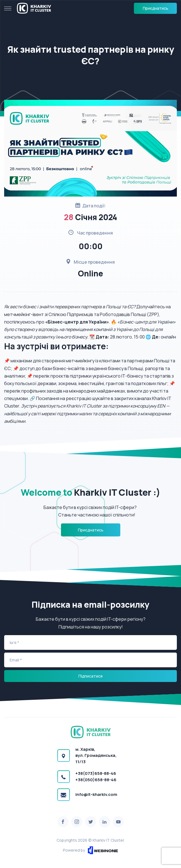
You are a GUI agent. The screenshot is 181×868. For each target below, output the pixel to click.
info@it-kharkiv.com (96, 794)
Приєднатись (155, 8)
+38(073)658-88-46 (96, 773)
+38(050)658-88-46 (96, 780)
